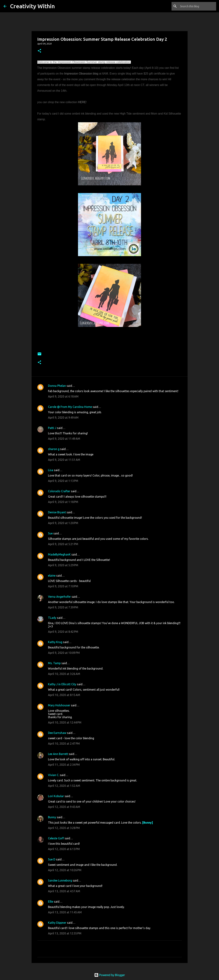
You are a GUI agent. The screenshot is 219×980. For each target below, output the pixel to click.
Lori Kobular (56, 796)
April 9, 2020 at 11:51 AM (64, 460)
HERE (82, 102)
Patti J (52, 428)
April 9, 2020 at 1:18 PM (63, 502)
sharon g (54, 449)
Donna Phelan (57, 386)
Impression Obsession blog (81, 74)
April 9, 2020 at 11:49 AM (64, 439)
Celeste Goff (56, 838)
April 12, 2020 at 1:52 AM (64, 786)
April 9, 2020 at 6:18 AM (63, 396)
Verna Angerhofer (59, 597)
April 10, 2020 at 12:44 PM (65, 722)
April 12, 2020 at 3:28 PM (64, 828)
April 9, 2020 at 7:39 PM (63, 607)
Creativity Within (32, 6)
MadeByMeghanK (59, 554)
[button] (39, 51)
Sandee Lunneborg (60, 880)
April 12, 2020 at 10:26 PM (65, 870)
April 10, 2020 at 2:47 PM (64, 744)
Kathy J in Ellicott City (62, 684)
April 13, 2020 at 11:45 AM (65, 912)
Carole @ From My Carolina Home (70, 407)
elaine (52, 576)
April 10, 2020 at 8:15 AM (64, 695)
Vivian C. (54, 775)
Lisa (51, 470)
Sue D (52, 859)
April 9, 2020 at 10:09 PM (64, 653)
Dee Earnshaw (57, 733)
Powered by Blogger (110, 975)
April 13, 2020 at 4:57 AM (64, 891)
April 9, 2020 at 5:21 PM (63, 544)
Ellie (51, 902)
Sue (50, 533)
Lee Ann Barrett (58, 754)
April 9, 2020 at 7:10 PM (63, 586)
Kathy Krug (55, 642)
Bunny (52, 817)
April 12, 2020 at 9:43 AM (64, 807)
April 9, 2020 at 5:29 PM (63, 565)
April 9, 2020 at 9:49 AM (63, 418)
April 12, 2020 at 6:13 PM (64, 849)
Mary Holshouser (59, 705)
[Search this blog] (197, 6)
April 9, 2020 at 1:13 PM (63, 481)
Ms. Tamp (54, 663)
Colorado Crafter (59, 491)
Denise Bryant (57, 512)
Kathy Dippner (57, 923)
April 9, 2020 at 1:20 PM (63, 523)
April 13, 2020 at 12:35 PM (65, 933)
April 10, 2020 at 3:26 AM (64, 674)
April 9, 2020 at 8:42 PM (63, 632)
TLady (52, 618)
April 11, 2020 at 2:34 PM (64, 765)
